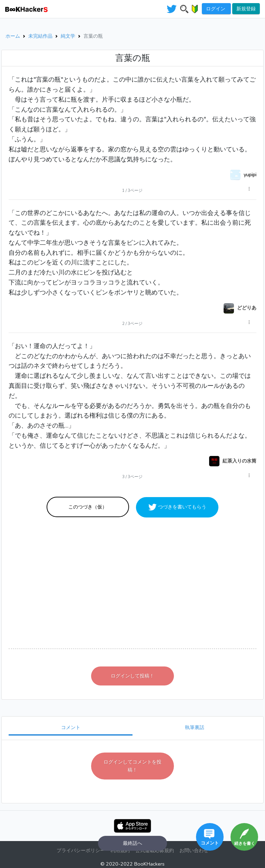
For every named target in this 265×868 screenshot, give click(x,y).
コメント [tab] (71, 727)
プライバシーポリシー (81, 850)
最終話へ (132, 843)
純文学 (68, 36)
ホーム (13, 36)
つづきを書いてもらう (181, 507)
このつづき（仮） (88, 507)
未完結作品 (40, 36)
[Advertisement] (133, 582)
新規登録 (246, 9)
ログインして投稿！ (132, 676)
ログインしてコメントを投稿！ (132, 766)
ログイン (216, 9)
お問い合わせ (194, 850)
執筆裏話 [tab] (195, 727)
